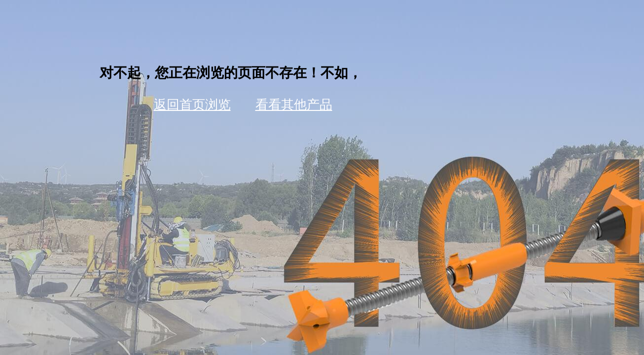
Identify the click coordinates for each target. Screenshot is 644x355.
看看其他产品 (294, 105)
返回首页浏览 (192, 105)
